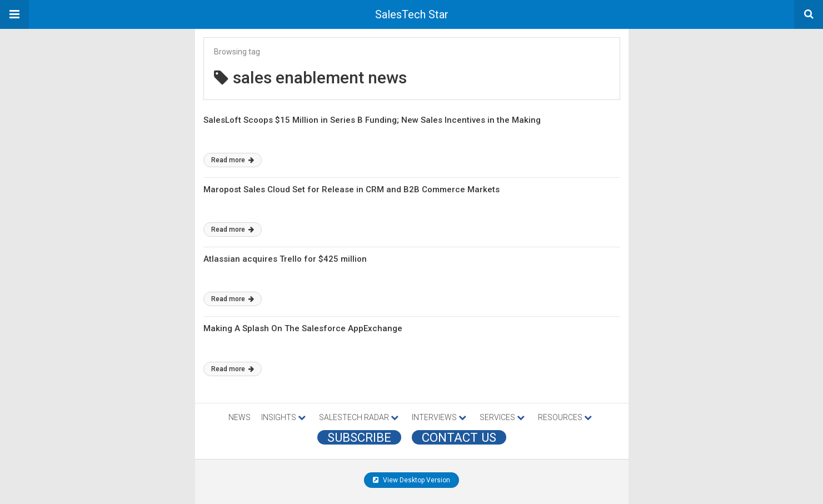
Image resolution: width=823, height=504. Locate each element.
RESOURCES (565, 417)
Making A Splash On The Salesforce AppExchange (303, 328)
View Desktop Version (411, 480)
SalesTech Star (412, 14)
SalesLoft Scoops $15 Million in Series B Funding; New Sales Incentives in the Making (372, 120)
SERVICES (502, 417)
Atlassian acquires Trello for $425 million (285, 259)
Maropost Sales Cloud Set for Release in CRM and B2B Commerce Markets (351, 189)
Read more (233, 160)
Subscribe (359, 437)
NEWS (240, 417)
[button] (14, 14)
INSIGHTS (283, 417)
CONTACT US (459, 437)
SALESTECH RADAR (359, 417)
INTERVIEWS (439, 417)
